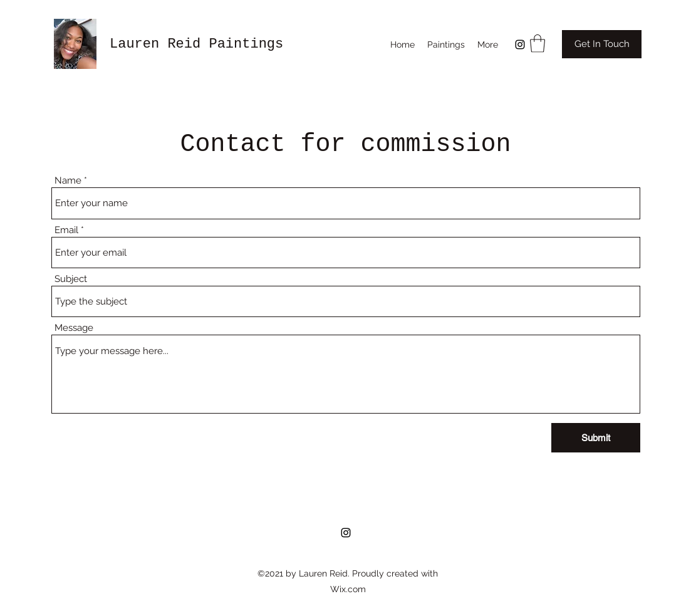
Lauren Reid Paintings (196, 44)
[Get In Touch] (602, 44)
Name (68, 181)
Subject (71, 279)
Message (74, 328)
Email (66, 230)
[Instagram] (520, 44)
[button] (538, 44)
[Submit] (596, 438)
